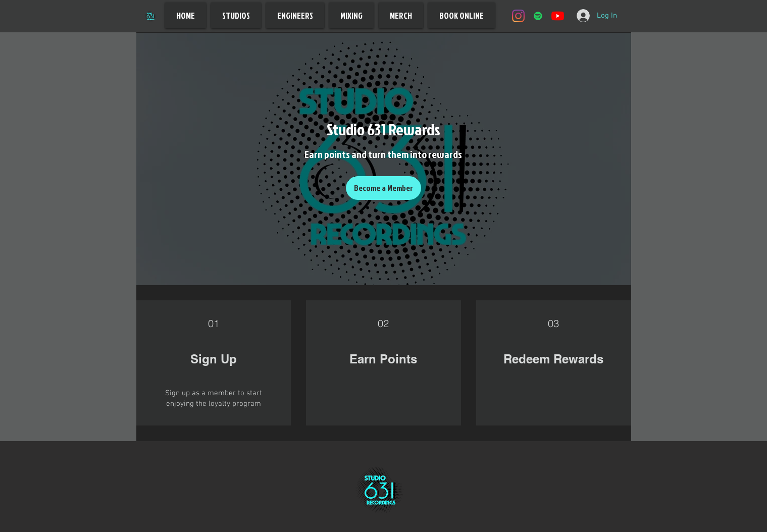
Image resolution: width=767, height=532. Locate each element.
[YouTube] (558, 16)
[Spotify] (538, 16)
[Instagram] (518, 16)
